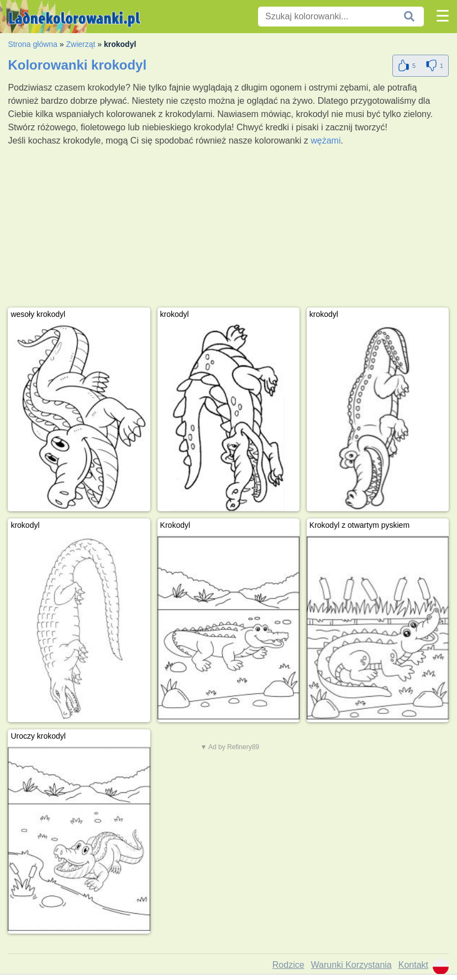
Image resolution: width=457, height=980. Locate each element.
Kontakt (413, 965)
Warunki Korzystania (351, 965)
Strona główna (33, 44)
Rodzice (288, 965)
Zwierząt (80, 44)
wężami (325, 141)
